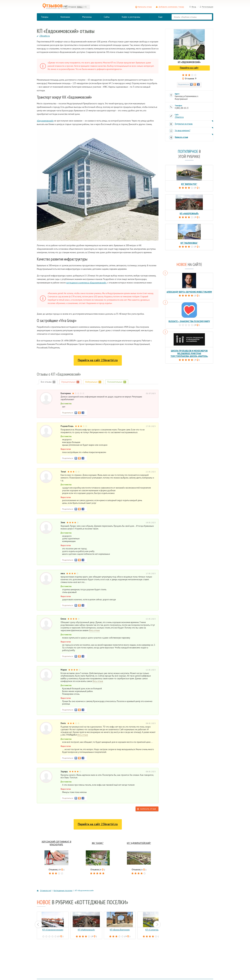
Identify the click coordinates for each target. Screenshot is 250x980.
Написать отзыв (143, 7)
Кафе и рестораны (131, 17)
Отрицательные (70, 382)
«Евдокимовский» (45, 121)
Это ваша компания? (182, 130)
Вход (193, 7)
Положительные (117, 382)
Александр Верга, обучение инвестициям (189, 292)
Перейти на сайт (98, 360)
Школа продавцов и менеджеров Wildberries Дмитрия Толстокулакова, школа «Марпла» (189, 354)
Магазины (87, 17)
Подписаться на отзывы (184, 124)
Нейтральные (93, 382)
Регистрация (206, 7)
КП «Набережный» (189, 214)
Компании (65, 17)
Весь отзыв (94, 631)
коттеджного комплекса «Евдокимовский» (86, 283)
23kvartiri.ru (179, 117)
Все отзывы (48, 382)
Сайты (107, 17)
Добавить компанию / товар (171, 7)
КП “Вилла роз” (189, 184)
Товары (45, 17)
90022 (80, 7)
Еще (160, 17)
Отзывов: (72, 7)
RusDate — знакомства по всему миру (189, 321)
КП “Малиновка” (189, 243)
